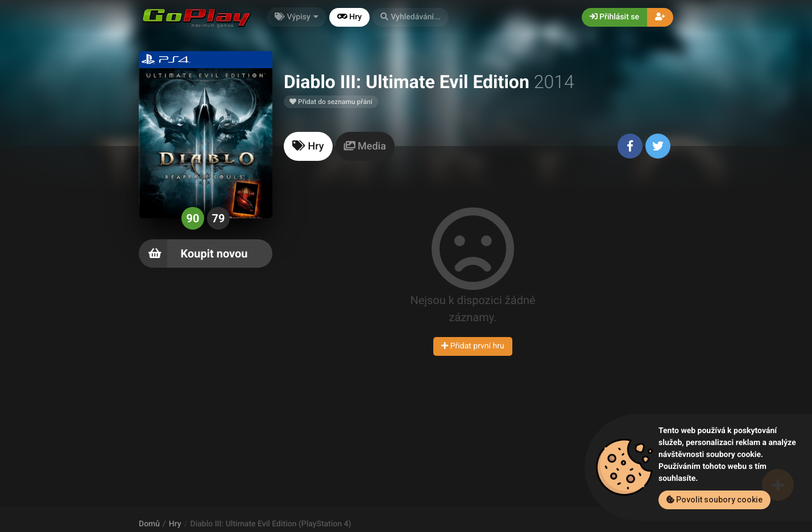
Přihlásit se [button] (614, 17)
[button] (411, 17)
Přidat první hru (473, 346)
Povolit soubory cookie (714, 500)
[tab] (308, 146)
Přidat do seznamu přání (331, 102)
